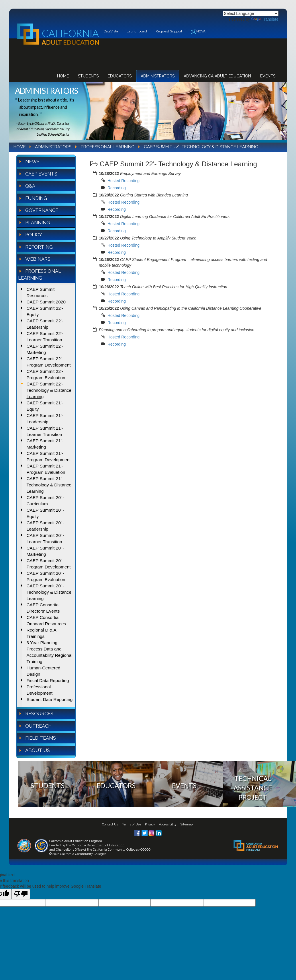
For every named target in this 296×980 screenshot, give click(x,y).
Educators (120, 76)
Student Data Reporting (50, 699)
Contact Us (110, 824)
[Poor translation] (21, 894)
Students (88, 76)
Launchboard (137, 31)
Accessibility (168, 824)
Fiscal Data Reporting (48, 680)
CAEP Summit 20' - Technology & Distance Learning (49, 592)
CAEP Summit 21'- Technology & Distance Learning (49, 485)
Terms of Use (131, 824)
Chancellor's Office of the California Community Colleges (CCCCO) (104, 850)
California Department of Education (98, 845)
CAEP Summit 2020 (46, 302)
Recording (117, 188)
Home (63, 76)
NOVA (198, 31)
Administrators (158, 76)
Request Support (169, 31)
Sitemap (187, 824)
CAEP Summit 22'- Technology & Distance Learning (49, 390)
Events (268, 76)
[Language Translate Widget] (251, 13)
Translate (265, 19)
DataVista (111, 31)
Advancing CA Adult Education (217, 76)
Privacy (150, 824)
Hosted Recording (124, 181)
